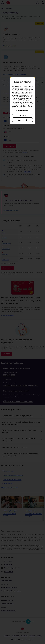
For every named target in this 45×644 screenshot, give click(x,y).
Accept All (23, 120)
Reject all (23, 116)
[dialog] (23, 101)
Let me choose (22, 111)
